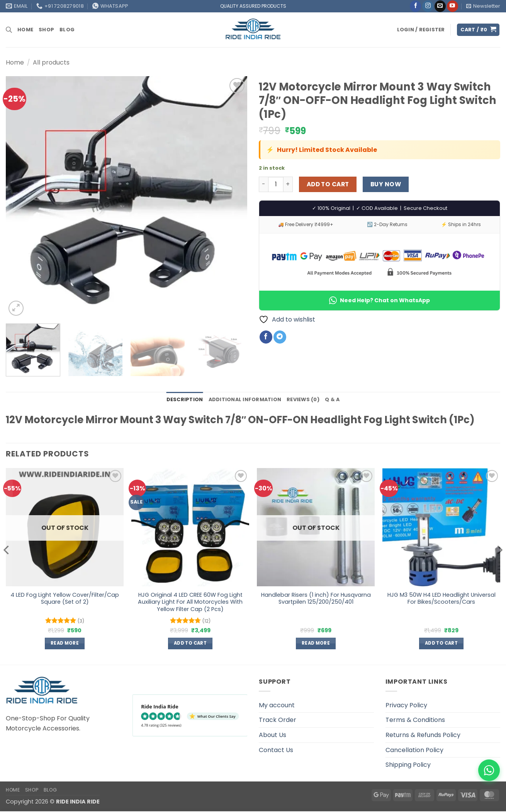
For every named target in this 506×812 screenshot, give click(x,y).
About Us (273, 735)
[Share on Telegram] (280, 337)
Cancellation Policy (414, 750)
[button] (483, 6)
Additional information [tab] (245, 399)
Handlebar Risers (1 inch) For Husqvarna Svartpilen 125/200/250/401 (316, 598)
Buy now (386, 184)
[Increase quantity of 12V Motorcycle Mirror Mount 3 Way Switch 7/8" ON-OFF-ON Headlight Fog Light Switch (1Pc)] (288, 184)
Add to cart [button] (190, 643)
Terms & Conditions (415, 720)
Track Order (278, 720)
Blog (67, 30)
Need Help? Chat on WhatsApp (379, 300)
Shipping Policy (408, 765)
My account (277, 705)
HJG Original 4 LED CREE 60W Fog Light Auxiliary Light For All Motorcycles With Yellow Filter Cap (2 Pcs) (190, 602)
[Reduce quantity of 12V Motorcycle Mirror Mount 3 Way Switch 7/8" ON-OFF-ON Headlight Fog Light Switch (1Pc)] (263, 184)
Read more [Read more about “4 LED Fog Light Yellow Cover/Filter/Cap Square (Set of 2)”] (65, 643)
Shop (46, 30)
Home (25, 30)
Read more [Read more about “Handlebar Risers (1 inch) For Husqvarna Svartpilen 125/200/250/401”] (316, 643)
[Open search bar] (9, 30)
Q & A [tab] (332, 399)
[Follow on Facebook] (415, 6)
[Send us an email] (440, 6)
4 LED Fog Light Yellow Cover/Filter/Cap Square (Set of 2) (65, 598)
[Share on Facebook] (266, 337)
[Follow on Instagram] (428, 6)
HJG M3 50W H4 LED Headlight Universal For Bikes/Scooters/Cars (441, 598)
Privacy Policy (406, 705)
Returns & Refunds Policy (423, 735)
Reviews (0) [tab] (303, 399)
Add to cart (328, 184)
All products (51, 62)
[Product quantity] (276, 184)
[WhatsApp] (489, 770)
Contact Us (276, 750)
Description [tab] (185, 399)
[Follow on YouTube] (453, 6)
